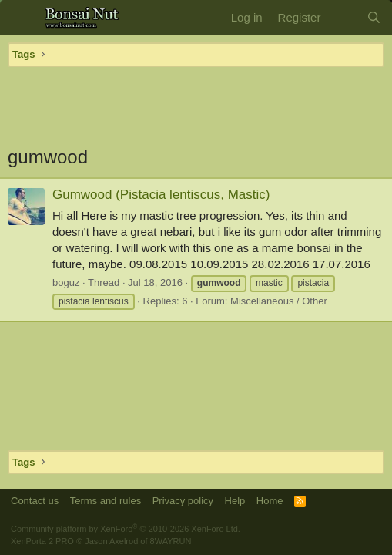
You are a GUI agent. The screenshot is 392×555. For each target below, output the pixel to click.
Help (235, 501)
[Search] (374, 17)
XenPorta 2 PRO (42, 541)
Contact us (35, 501)
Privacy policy (183, 501)
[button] (21, 18)
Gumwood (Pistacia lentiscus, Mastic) (161, 195)
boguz (66, 283)
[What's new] (343, 17)
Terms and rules (106, 501)
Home (270, 501)
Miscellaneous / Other (279, 301)
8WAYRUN (171, 541)
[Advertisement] (196, 106)
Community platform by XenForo (126, 529)
